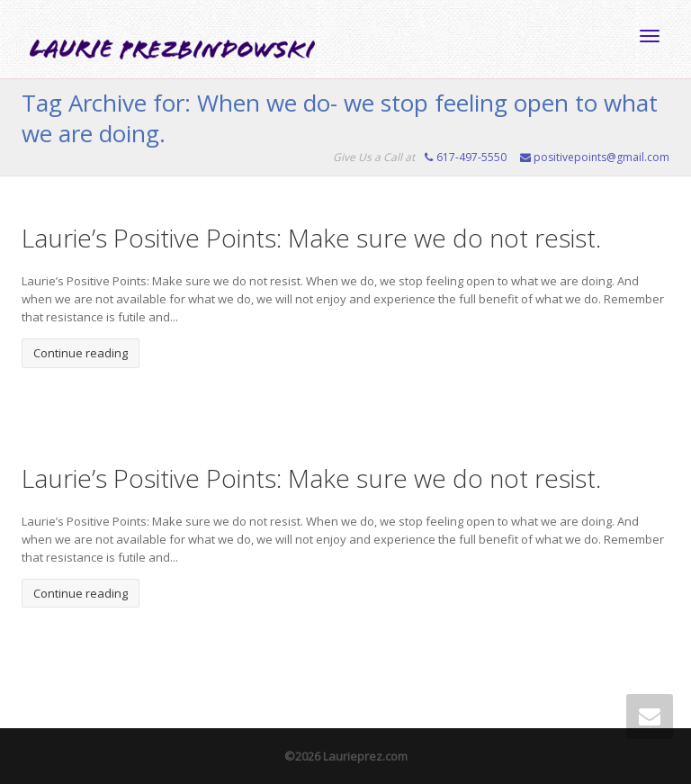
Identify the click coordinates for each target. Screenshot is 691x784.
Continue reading (81, 353)
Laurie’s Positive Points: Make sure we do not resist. (311, 238)
